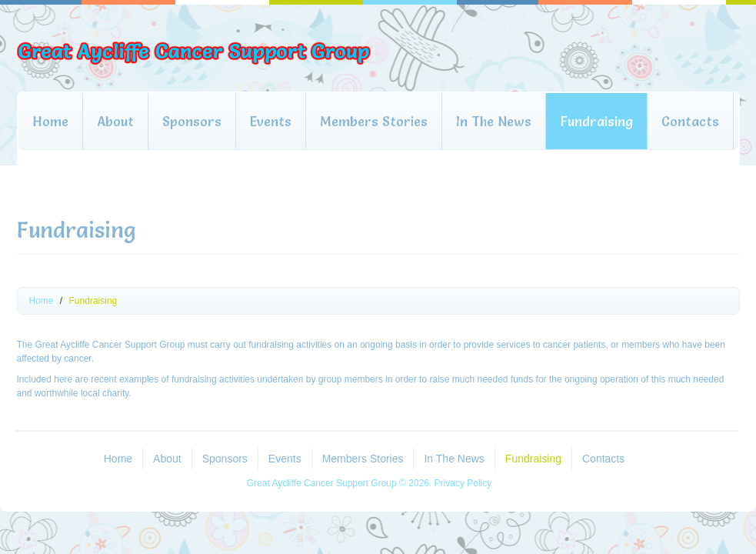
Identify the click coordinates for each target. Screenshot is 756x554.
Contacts (690, 121)
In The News (494, 121)
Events (271, 121)
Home (50, 121)
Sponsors (192, 121)
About (115, 121)
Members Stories (374, 121)
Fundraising (596, 121)
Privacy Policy (463, 483)
